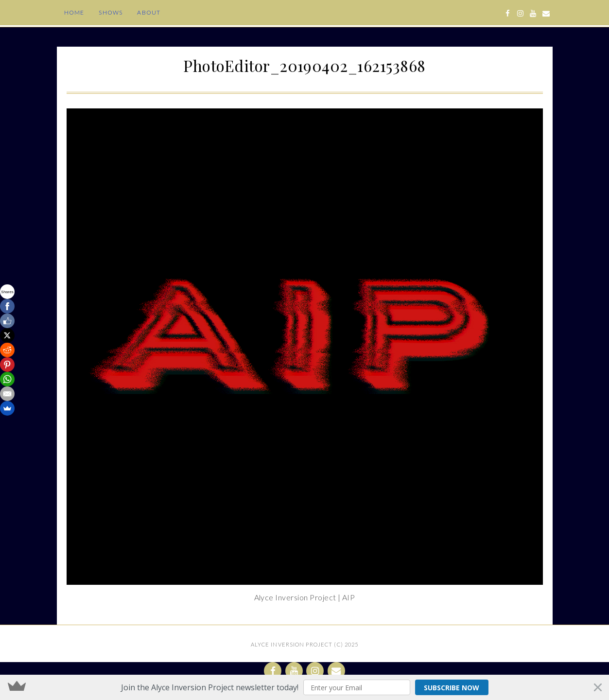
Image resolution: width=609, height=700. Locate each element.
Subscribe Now (452, 688)
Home (74, 12)
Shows (111, 12)
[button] (304, 687)
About (149, 12)
